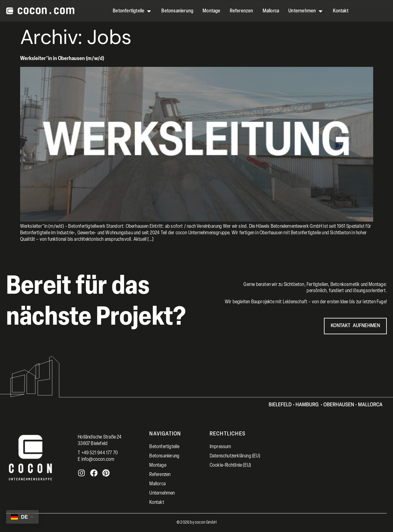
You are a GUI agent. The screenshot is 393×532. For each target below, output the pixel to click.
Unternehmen (162, 493)
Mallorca (157, 484)
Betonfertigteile (164, 447)
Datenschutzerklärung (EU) (235, 456)
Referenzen (160, 475)
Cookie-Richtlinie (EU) (230, 465)
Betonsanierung (164, 456)
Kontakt (157, 503)
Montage (158, 465)
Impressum (221, 447)
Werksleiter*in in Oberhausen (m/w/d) (62, 59)
